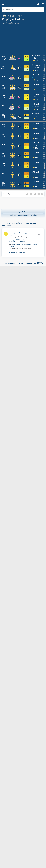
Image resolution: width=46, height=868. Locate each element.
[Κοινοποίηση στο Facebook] (31, 194)
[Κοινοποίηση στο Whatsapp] (27, 194)
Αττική (5, 23)
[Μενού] (3, 4)
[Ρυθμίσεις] (43, 4)
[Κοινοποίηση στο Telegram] (39, 194)
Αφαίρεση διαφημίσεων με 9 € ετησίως (23, 213)
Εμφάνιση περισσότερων (17, 253)
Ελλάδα (10, 23)
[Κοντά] (42, 10)
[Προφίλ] (38, 4)
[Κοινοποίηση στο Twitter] (35, 194)
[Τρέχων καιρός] (23, 15)
